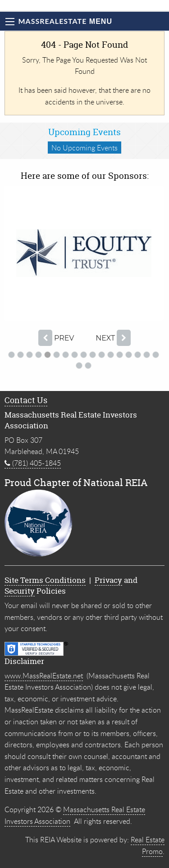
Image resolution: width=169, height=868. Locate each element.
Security (20, 591)
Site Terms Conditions (45, 580)
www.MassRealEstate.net (44, 676)
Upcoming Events (84, 132)
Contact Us (26, 400)
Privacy (108, 580)
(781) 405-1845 (33, 463)
